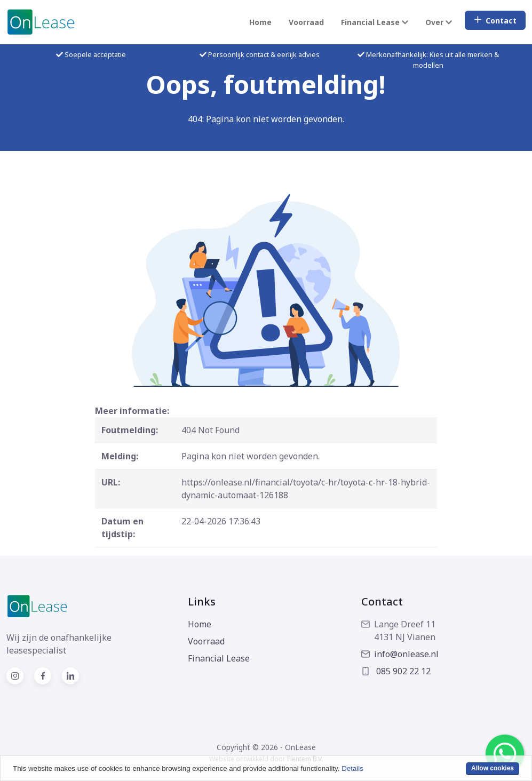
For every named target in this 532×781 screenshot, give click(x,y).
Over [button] (439, 22)
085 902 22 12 (396, 671)
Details (352, 768)
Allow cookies (493, 768)
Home (260, 22)
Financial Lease (219, 658)
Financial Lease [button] (375, 22)
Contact (495, 21)
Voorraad (306, 22)
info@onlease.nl (400, 654)
